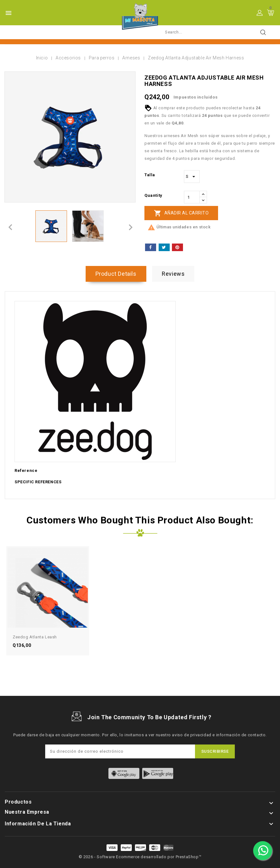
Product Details (116, 274)
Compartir (151, 247)
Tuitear (164, 247)
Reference (26, 470)
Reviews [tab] (173, 274)
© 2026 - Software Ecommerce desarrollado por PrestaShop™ (140, 857)
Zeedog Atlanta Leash (35, 637)
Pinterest (177, 247)
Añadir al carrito (181, 213)
